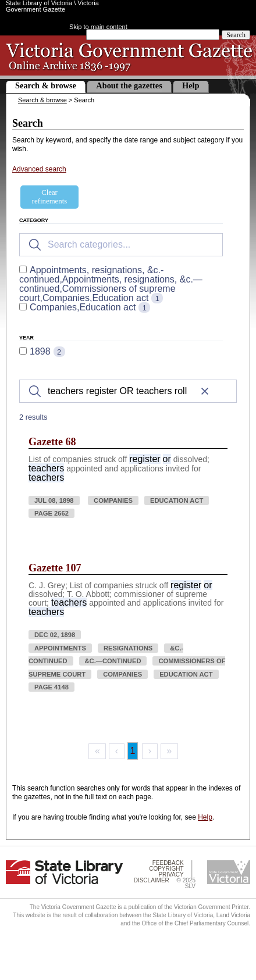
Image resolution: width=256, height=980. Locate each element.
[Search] (128, 391)
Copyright (166, 869)
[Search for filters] (121, 245)
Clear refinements (49, 197)
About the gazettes (129, 85)
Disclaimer (152, 880)
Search (236, 35)
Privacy (171, 875)
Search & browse (46, 85)
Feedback (168, 863)
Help (191, 85)
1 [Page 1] (133, 751)
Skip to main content (98, 27)
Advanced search (39, 169)
